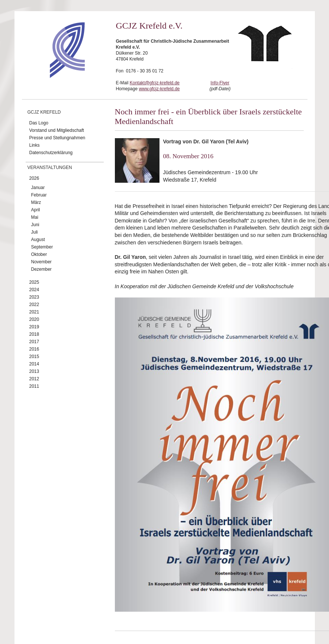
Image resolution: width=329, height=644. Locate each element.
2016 (34, 349)
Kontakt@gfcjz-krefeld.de (155, 83)
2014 (34, 364)
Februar (39, 195)
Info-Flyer (220, 83)
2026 (34, 178)
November (41, 262)
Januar (38, 188)
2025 (34, 282)
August (38, 240)
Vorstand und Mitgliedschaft (57, 130)
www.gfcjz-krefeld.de (159, 89)
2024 (34, 290)
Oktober (39, 254)
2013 (34, 371)
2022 (34, 305)
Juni (35, 225)
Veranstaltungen (50, 167)
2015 (34, 357)
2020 (34, 319)
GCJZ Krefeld (44, 112)
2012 (34, 379)
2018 (34, 334)
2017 (34, 342)
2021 (34, 312)
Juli (35, 232)
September (42, 247)
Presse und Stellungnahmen (57, 138)
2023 (34, 297)
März (36, 202)
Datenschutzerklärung (51, 153)
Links (35, 145)
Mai (35, 217)
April (36, 210)
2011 (34, 386)
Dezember (41, 269)
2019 (34, 327)
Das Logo (39, 123)
